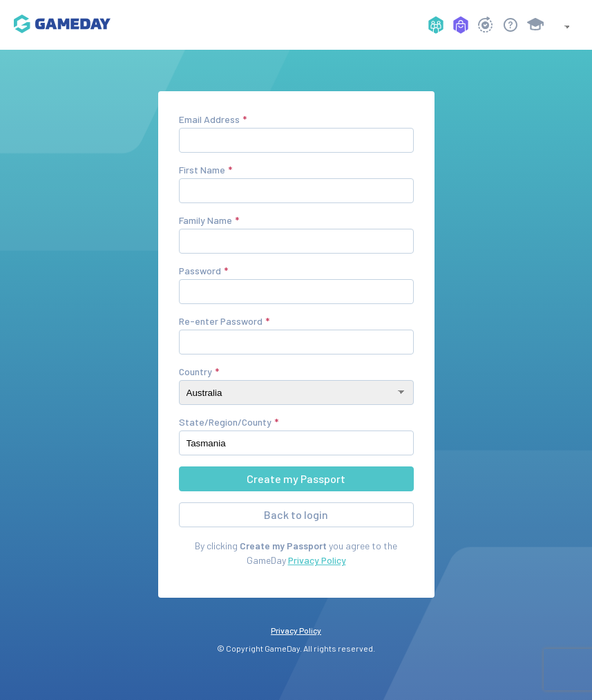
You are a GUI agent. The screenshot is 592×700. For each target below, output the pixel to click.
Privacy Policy (317, 560)
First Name (202, 170)
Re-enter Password (221, 321)
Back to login (296, 514)
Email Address (209, 119)
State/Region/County (225, 422)
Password (200, 271)
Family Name (206, 220)
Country (195, 371)
